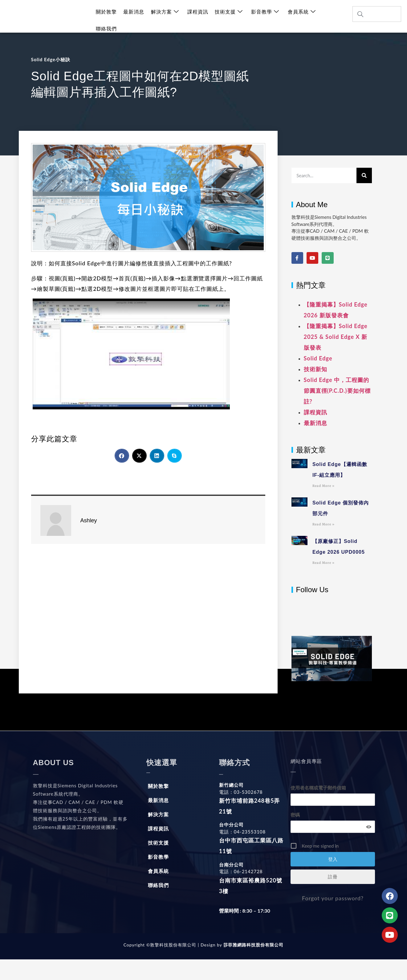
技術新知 (315, 369)
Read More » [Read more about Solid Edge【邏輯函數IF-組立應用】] (324, 486)
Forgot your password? (333, 898)
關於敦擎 (106, 16)
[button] (122, 456)
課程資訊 (197, 16)
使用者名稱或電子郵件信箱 (318, 788)
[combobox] (377, 14)
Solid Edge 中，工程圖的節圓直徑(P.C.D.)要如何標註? (337, 391)
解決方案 (164, 16)
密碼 (295, 815)
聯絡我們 (332, 16)
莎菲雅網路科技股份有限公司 (253, 945)
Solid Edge (318, 358)
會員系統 (299, 16)
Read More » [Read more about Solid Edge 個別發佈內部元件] (324, 524)
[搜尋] (364, 175)
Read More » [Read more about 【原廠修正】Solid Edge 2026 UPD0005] (324, 563)
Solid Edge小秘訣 (51, 59)
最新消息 (133, 16)
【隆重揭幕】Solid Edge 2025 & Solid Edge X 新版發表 (336, 337)
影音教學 (263, 16)
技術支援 (227, 16)
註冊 (333, 877)
